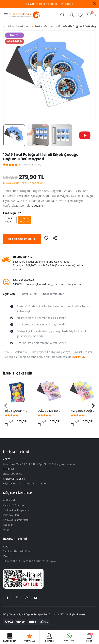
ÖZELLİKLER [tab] (29, 294)
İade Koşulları (11, 515)
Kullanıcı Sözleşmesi (15, 505)
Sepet (89, 637)
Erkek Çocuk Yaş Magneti (23, 411)
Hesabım (8, 525)
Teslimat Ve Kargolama (16, 510)
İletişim (7, 529)
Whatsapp (69, 637)
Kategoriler (10, 637)
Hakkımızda (10, 500)
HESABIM (49, 637)
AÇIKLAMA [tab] (9, 294)
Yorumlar (30, 637)
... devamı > (38, 206)
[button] (62, 16)
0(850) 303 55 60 (13, 474)
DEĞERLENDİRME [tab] (53, 294)
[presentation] (6, 406)
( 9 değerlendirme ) (30, 165)
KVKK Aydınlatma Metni (16, 520)
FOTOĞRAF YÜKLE (22, 239)
